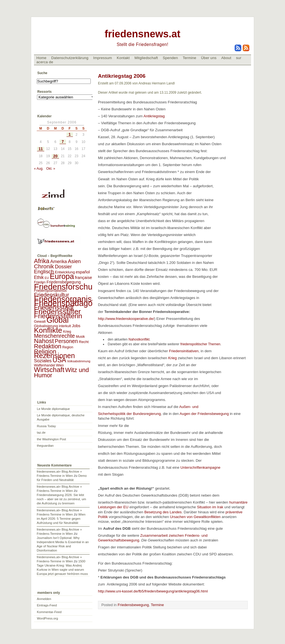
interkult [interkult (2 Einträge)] (65, 326)
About (226, 58)
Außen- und (189, 407)
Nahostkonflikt (138, 339)
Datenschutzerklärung (70, 58)
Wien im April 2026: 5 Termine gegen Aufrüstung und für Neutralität (61, 519)
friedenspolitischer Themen (199, 344)
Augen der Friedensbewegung (204, 414)
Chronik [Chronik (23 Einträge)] (44, 266)
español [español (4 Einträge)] (83, 272)
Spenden (170, 58)
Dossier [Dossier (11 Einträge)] (63, 267)
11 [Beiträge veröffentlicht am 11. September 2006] (40, 149)
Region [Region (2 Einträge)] (68, 347)
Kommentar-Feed (49, 612)
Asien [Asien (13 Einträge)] (74, 261)
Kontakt (123, 58)
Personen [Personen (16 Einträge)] (66, 341)
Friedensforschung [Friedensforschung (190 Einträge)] (68, 287)
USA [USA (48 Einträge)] (59, 360)
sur (239, 58)
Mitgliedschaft (146, 58)
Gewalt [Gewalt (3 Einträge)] (40, 321)
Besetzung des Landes (163, 512)
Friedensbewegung (133, 605)
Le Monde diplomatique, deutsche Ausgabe (61, 417)
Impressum (103, 58)
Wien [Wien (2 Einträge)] (60, 365)
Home (41, 58)
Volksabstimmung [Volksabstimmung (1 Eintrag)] (79, 361)
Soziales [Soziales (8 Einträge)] (43, 361)
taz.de (41, 432)
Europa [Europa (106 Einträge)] (62, 276)
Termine (189, 58)
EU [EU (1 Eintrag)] (47, 278)
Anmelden (44, 599)
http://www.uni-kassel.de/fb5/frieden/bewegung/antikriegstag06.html (153, 591)
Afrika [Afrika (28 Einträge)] (42, 261)
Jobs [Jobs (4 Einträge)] (76, 326)
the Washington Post (52, 439)
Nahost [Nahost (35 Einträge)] (44, 341)
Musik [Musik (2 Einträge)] (80, 337)
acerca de (45, 62)
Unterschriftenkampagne (201, 467)
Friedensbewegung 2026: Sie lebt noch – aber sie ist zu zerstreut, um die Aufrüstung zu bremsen (61, 499)
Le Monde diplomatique (53, 409)
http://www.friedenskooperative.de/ (126, 319)
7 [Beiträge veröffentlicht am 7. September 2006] (63, 142)
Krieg (172, 358)
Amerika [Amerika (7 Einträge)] (59, 261)
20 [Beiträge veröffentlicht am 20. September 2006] (55, 156)
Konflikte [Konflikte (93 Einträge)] (48, 330)
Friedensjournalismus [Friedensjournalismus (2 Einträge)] (50, 291)
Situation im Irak (210, 507)
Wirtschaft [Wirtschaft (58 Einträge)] (49, 370)
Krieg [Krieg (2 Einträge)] (67, 332)
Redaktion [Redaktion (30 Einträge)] (48, 346)
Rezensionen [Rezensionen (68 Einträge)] (54, 356)
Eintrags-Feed (47, 605)
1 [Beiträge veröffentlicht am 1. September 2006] (70, 134)
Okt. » (51, 169)
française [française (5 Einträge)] (83, 277)
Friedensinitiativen (183, 351)
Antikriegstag (154, 116)
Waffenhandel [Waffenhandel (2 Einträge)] (45, 365)
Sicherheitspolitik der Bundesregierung (129, 414)
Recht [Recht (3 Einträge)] (84, 342)
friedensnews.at (142, 34)
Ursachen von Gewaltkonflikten (195, 517)
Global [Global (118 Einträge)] (57, 320)
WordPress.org (48, 618)
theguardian (45, 446)
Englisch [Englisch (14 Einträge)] (44, 272)
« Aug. (39, 169)
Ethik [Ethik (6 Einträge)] (39, 277)
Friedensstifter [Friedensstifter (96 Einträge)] (57, 312)
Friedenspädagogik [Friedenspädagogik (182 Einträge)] (68, 303)
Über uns (209, 58)
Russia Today (46, 426)
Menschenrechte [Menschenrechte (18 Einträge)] (54, 336)
